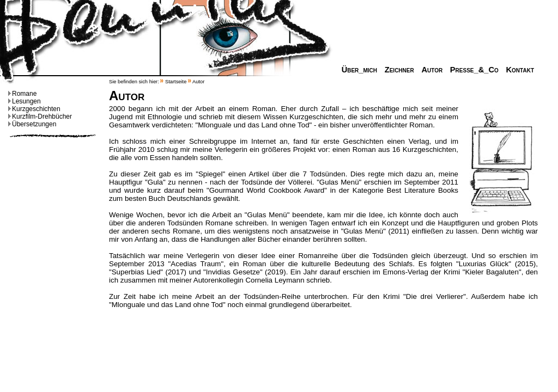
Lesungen (25, 101)
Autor (429, 70)
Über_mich (357, 70)
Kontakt (517, 70)
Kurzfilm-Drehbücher (40, 117)
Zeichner (397, 70)
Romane (22, 94)
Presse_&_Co (472, 70)
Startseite (176, 82)
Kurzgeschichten (34, 109)
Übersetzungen (32, 124)
